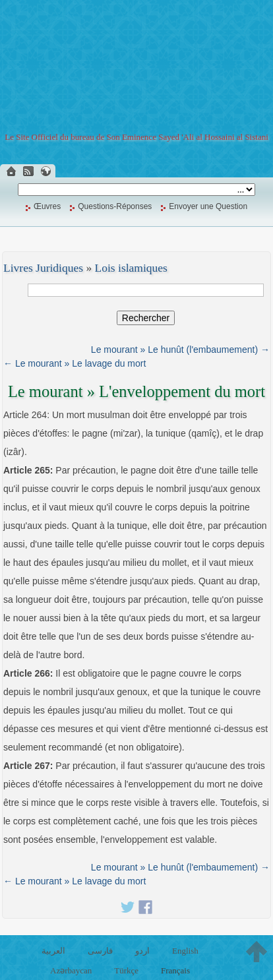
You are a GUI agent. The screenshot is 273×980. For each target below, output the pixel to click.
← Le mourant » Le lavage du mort (75, 363)
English (185, 951)
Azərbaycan (71, 970)
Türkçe (126, 970)
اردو (142, 951)
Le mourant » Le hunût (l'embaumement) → (180, 350)
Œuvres (47, 206)
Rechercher (146, 318)
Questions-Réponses (115, 206)
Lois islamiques (131, 268)
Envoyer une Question (208, 206)
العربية (53, 951)
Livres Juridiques (43, 268)
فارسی (100, 951)
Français (175, 970)
